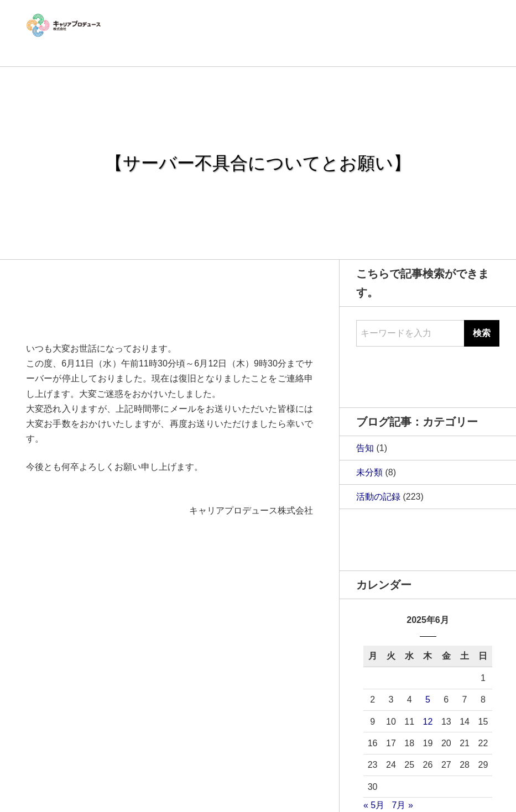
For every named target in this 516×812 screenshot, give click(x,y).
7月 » (403, 805)
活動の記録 (378, 497)
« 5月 (374, 805)
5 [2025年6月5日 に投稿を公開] (428, 700)
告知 (365, 448)
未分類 (369, 472)
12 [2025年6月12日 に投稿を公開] (428, 722)
